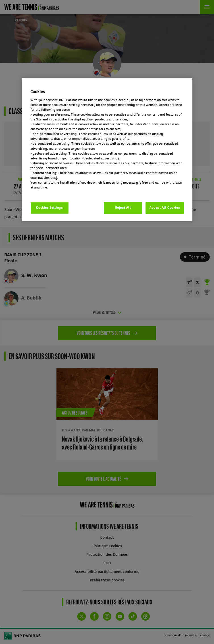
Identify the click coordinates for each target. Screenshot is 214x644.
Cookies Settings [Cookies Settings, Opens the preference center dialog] (49, 208)
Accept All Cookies (165, 208)
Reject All (123, 208)
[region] (107, 150)
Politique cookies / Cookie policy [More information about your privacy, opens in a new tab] (55, 192)
